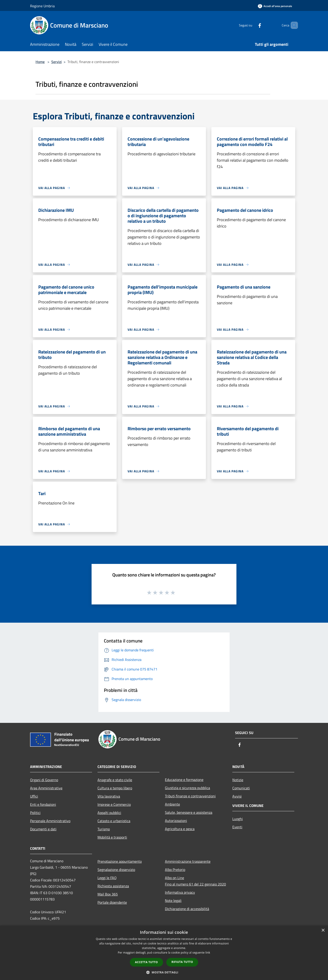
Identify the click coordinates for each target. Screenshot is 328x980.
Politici (35, 813)
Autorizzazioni (176, 821)
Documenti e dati (43, 829)
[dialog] (164, 953)
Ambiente (172, 804)
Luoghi (238, 819)
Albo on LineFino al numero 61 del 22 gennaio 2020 (195, 881)
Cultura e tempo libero (115, 788)
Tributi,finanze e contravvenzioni (190, 796)
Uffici (34, 796)
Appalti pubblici (109, 813)
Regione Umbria (42, 6)
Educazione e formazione (184, 780)
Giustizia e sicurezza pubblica (187, 788)
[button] (164, 972)
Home (40, 62)
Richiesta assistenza (113, 886)
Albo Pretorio (175, 870)
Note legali (173, 901)
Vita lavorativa (109, 796)
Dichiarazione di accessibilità (187, 909)
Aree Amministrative (46, 788)
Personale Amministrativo (50, 821)
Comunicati (241, 788)
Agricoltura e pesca (180, 829)
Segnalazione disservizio (116, 870)
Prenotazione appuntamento (120, 861)
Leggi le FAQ (107, 878)
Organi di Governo (44, 780)
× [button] (323, 930)
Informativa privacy (180, 892)
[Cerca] (292, 25)
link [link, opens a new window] (208, 953)
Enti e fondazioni (43, 804)
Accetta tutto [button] (146, 962)
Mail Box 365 (108, 894)
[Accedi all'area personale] (275, 6)
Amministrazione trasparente (188, 861)
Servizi (56, 62)
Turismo (104, 829)
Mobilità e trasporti (112, 837)
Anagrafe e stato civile (115, 780)
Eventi (237, 827)
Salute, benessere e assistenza (189, 812)
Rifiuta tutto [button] (182, 962)
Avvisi (237, 796)
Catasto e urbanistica (114, 821)
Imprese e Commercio (114, 804)
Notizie (238, 780)
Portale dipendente (112, 902)
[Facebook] (252, 25)
